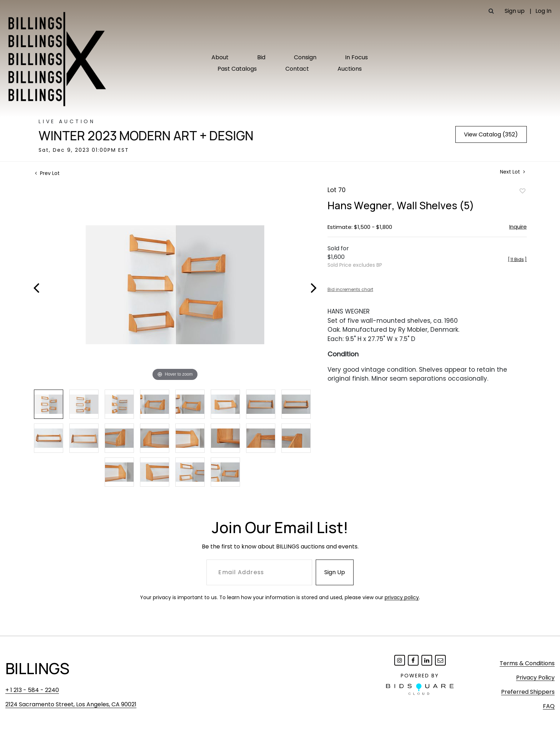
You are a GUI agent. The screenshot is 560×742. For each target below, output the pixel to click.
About (220, 57)
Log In (543, 11)
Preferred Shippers (528, 692)
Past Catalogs (237, 69)
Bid (261, 57)
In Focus (356, 57)
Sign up (515, 11)
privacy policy (402, 597)
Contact (297, 69)
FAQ (549, 706)
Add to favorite (522, 191)
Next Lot (512, 172)
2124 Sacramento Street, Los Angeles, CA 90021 (71, 704)
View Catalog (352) (491, 134)
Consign (305, 57)
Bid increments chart (350, 289)
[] (517, 259)
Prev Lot (47, 173)
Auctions (350, 69)
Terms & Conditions (527, 663)
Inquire (518, 227)
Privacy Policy (535, 678)
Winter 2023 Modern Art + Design (146, 136)
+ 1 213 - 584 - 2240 (32, 690)
